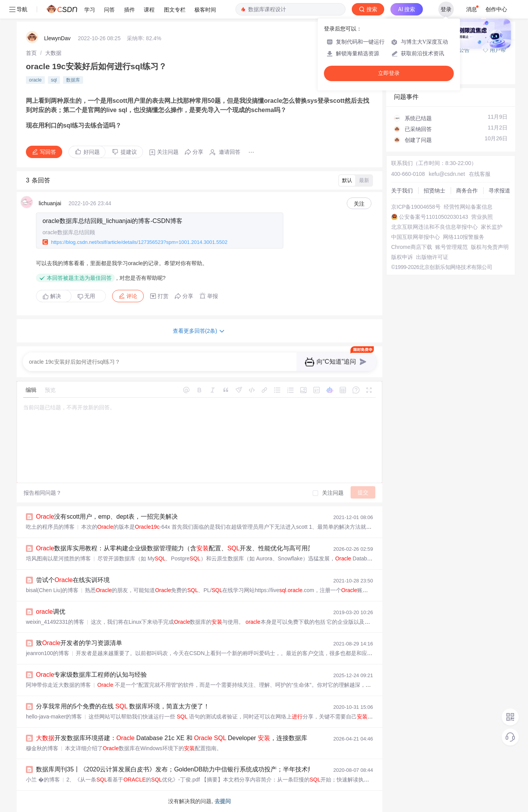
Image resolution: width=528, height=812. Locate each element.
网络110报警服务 (464, 237)
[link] (31, 53)
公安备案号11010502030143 (433, 217)
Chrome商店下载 (412, 247)
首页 (31, 53)
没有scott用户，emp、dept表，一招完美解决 (107, 517)
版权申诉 (402, 257)
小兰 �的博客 (43, 780)
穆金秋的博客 (42, 748)
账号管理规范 (451, 247)
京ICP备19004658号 (416, 207)
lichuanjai (50, 203)
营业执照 (482, 217)
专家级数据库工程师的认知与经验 (91, 675)
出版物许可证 (432, 257)
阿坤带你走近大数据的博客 (58, 685)
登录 (446, 9)
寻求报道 (499, 191)
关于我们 (402, 191)
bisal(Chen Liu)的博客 (52, 590)
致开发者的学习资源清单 (79, 643)
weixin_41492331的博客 (55, 622)
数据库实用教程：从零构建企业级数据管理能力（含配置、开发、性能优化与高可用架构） (181, 548)
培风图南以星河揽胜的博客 (58, 558)
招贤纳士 (434, 191)
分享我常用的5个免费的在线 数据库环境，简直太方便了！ (123, 706)
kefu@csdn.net (447, 174)
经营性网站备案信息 (468, 207)
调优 (51, 612)
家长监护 (492, 227)
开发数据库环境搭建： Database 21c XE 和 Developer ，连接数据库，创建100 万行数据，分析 (215, 738)
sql (54, 80)
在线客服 (480, 174)
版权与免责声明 (490, 247)
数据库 (73, 80)
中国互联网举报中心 (416, 237)
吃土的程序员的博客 (50, 527)
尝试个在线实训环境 (73, 580)
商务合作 (467, 191)
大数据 (53, 53)
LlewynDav (57, 38)
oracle (35, 80)
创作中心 (496, 9)
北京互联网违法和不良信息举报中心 (434, 227)
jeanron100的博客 (48, 653)
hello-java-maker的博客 (54, 717)
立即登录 (389, 73)
